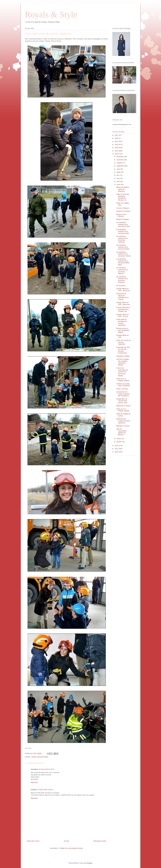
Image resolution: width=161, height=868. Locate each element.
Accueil (66, 841)
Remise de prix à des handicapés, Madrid (123, 330)
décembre (120, 157)
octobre (119, 163)
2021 (117, 135)
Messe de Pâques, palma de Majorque (123, 189)
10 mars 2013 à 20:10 (45, 790)
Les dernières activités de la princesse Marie (123, 247)
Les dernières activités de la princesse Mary (123, 231)
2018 (117, 138)
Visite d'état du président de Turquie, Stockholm (122, 322)
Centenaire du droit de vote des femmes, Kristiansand (123, 350)
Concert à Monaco (123, 208)
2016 (117, 145)
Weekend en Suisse (123, 406)
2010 (117, 452)
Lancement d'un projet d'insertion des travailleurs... (123, 394)
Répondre (34, 782)
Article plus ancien (100, 841)
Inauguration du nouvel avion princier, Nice (122, 401)
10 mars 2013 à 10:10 (46, 769)
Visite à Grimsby (122, 389)
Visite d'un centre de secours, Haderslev (123, 342)
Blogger (90, 863)
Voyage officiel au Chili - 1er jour (122, 315)
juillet (119, 172)
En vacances (121, 286)
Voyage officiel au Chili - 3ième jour (123, 290)
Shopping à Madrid (123, 356)
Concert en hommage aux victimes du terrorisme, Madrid (122, 372)
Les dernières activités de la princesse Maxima (122, 271)
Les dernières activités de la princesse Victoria (123, 254)
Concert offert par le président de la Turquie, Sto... (123, 309)
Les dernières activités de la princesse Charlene (122, 280)
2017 (117, 141)
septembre (121, 166)
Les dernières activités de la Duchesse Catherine (122, 239)
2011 (117, 449)
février (119, 439)
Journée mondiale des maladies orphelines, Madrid (123, 362)
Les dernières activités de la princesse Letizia (123, 224)
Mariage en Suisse (123, 426)
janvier (119, 442)
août (118, 169)
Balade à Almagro (123, 219)
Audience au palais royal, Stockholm (123, 385)
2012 (117, 446)
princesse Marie (43, 757)
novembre (120, 160)
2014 (117, 151)
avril (118, 181)
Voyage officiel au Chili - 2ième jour (123, 303)
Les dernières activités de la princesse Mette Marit (123, 262)
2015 (117, 148)
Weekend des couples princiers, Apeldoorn (123, 421)
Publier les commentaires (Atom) (71, 848)
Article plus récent (33, 841)
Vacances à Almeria (123, 211)
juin (118, 175)
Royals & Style (51, 15)
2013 (117, 154)
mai (118, 178)
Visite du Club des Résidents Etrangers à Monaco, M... (123, 197)
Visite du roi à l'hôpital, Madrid (123, 380)
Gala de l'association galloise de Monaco (121, 432)
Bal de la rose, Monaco (121, 215)
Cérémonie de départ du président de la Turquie (122, 297)
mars (119, 185)
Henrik (34, 757)
